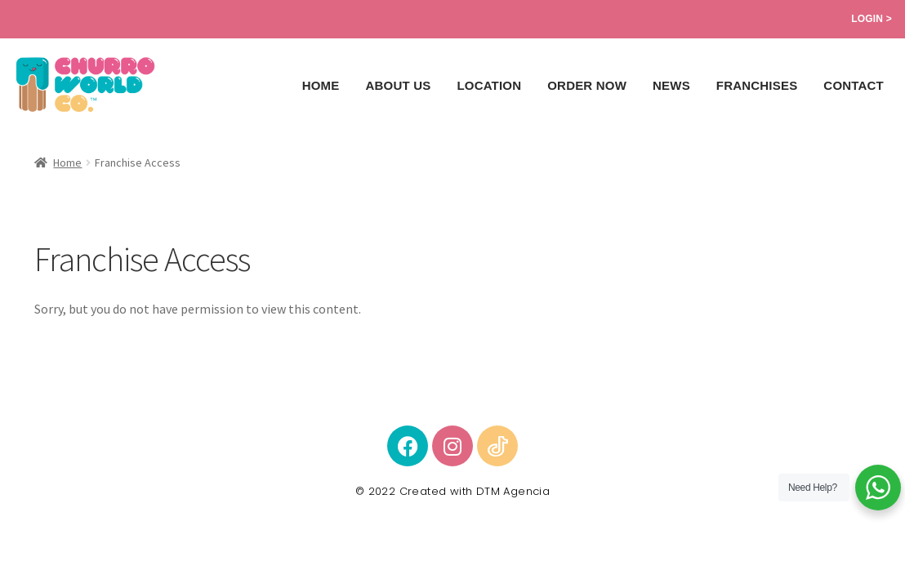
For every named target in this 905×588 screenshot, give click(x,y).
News (671, 85)
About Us (398, 85)
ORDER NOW (587, 85)
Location (489, 85)
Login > (872, 19)
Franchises (757, 85)
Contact (854, 85)
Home (321, 85)
